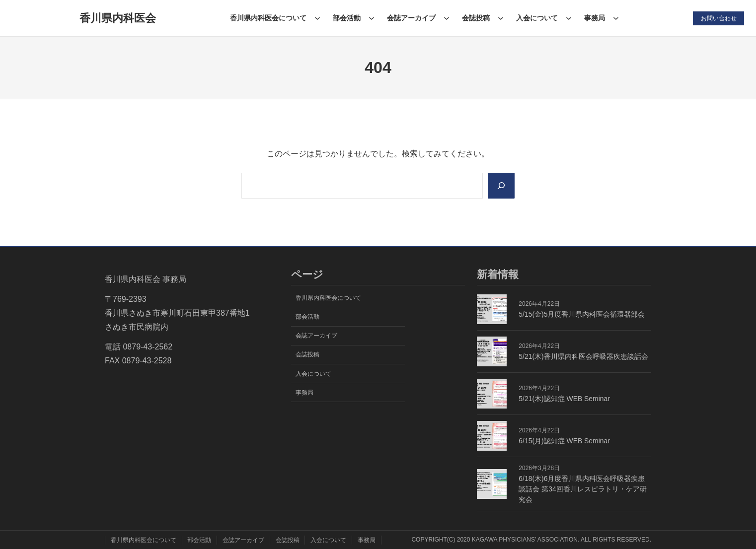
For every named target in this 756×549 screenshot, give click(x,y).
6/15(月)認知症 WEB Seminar (564, 441)
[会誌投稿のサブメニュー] (500, 18)
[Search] (501, 186)
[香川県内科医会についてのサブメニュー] (317, 18)
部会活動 (346, 18)
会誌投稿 (476, 18)
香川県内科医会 (118, 18)
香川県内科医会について (268, 18)
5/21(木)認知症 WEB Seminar (564, 399)
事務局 (595, 18)
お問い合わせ (718, 18)
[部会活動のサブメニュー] (371, 18)
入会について (537, 18)
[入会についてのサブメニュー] (569, 18)
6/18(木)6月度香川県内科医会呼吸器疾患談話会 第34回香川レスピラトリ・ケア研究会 (582, 489)
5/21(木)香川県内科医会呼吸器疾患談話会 (583, 356)
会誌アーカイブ (411, 18)
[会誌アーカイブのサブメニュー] (446, 18)
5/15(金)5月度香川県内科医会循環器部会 (582, 314)
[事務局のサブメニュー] (616, 18)
